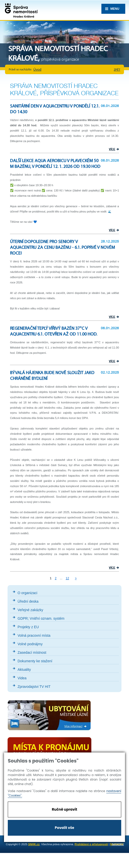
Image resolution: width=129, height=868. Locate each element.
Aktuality (24, 670)
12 (67, 578)
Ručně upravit (64, 809)
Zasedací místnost (32, 653)
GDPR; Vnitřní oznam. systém (41, 618)
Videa (22, 678)
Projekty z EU (28, 627)
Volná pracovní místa (34, 635)
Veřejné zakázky (30, 610)
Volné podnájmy (30, 644)
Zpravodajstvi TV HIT (34, 687)
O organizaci (27, 593)
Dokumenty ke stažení (35, 661)
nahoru (118, 844)
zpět (117, 70)
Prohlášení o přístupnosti (91, 844)
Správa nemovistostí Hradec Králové (20, 10)
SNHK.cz (34, 844)
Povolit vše (64, 828)
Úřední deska (28, 601)
